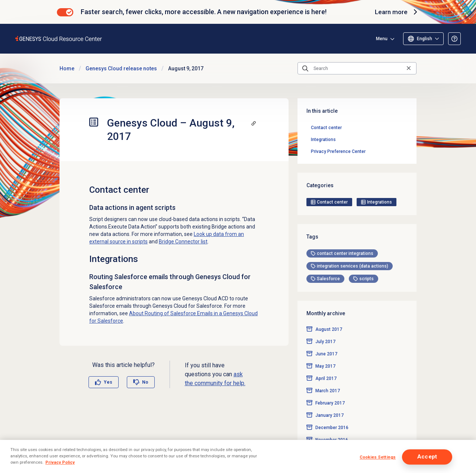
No (145, 382)
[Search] (357, 68)
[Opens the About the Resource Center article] (454, 39)
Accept (427, 457)
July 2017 (325, 330)
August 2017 (329, 317)
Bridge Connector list (183, 242)
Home (67, 68)
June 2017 (326, 342)
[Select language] (423, 39)
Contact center (326, 128)
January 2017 (329, 403)
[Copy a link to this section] (254, 123)
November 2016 (332, 428)
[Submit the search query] (305, 68)
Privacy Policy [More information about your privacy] (60, 462)
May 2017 (325, 354)
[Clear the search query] (409, 68)
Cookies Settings (378, 457)
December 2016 (332, 416)
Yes (108, 382)
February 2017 (330, 391)
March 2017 (328, 379)
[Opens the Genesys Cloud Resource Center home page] (59, 39)
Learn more (396, 12)
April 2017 (326, 367)
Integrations (323, 140)
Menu (382, 39)
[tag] (342, 242)
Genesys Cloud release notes (121, 68)
